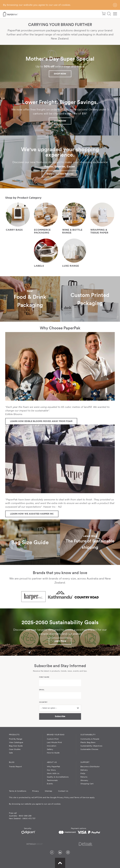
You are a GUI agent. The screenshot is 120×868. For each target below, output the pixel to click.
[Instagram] (68, 853)
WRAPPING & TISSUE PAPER (99, 231)
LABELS (39, 266)
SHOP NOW (60, 74)
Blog (12, 762)
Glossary (84, 780)
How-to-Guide (53, 753)
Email (42, 690)
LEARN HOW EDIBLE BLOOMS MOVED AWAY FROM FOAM (41, 421)
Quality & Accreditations (58, 777)
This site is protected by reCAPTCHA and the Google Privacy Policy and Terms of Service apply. (52, 798)
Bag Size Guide (16, 746)
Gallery (50, 749)
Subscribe (60, 716)
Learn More (60, 641)
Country (43, 702)
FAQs (83, 774)
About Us (52, 762)
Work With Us (53, 774)
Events (50, 784)
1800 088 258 (25, 816)
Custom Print (53, 739)
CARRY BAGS (14, 230)
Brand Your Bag (56, 735)
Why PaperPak (53, 767)
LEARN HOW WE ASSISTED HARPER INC (32, 514)
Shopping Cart (87, 784)
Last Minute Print (54, 742)
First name (44, 677)
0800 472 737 (29, 819)
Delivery (84, 770)
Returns (84, 777)
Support (85, 762)
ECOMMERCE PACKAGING (42, 231)
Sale (11, 753)
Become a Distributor (90, 767)
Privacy (36, 791)
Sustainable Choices (89, 749)
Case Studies (15, 749)
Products (14, 735)
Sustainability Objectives (91, 746)
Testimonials (52, 780)
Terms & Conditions (18, 791)
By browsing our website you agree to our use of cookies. (35, 804)
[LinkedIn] (60, 853)
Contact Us (63, 791)
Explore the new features (60, 174)
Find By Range (16, 739)
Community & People (90, 739)
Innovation (52, 746)
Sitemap (48, 791)
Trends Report (15, 767)
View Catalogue (16, 742)
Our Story (51, 770)
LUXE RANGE (71, 266)
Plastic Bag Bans (88, 742)
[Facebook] (52, 853)
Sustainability (88, 735)
